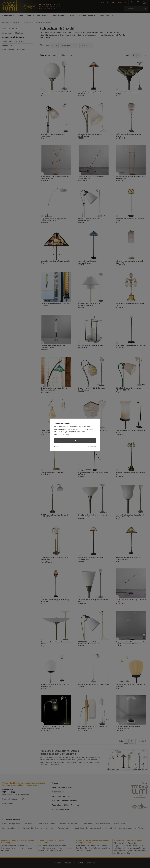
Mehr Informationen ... (62, 434)
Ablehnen (57, 446)
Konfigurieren (92, 446)
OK (75, 441)
